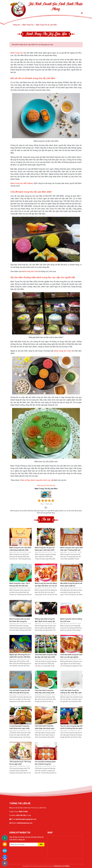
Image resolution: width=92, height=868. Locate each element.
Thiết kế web (58, 866)
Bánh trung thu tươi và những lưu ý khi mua (71, 620)
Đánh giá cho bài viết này (46, 485)
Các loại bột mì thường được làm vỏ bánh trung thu (45, 763)
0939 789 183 (21, 815)
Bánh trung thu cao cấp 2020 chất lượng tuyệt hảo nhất (20, 549)
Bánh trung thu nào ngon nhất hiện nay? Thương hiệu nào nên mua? (71, 549)
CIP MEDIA (66, 866)
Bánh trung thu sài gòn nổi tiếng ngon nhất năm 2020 (45, 549)
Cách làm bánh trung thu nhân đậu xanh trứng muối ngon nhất (45, 692)
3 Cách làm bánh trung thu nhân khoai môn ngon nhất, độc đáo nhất (20, 727)
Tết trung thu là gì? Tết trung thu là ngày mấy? (20, 763)
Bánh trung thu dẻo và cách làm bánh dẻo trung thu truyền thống (20, 620)
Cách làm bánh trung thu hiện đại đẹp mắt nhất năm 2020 (46, 656)
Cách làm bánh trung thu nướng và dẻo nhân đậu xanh (71, 692)
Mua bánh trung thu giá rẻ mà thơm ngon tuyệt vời (71, 585)
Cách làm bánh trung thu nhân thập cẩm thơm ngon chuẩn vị (45, 727)
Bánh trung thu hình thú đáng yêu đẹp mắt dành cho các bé (46, 585)
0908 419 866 (23, 812)
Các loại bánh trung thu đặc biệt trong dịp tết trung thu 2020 (20, 692)
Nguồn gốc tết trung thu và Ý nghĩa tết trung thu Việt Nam (20, 656)
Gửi (41, 844)
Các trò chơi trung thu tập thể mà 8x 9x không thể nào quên (71, 727)
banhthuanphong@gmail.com (26, 819)
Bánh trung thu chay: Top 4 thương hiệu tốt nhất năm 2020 (20, 585)
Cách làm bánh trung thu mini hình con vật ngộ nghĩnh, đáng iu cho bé (71, 656)
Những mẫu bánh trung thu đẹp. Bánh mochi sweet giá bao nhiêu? (45, 620)
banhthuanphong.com (25, 823)
